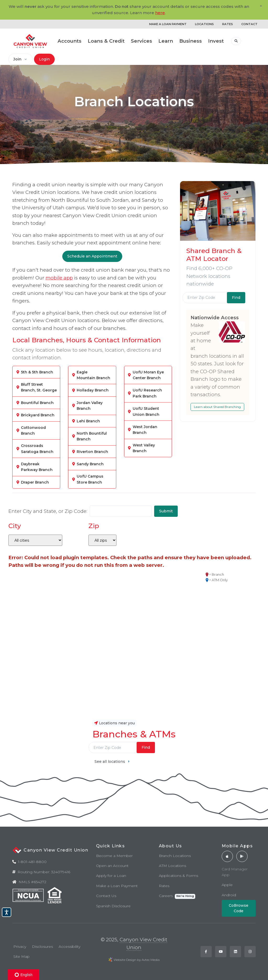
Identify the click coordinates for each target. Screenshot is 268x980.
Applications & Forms (178, 876)
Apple (227, 885)
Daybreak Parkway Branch (37, 467)
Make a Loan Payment (117, 886)
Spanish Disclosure (113, 906)
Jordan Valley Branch (90, 406)
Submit (166, 511)
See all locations (112, 761)
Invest (216, 41)
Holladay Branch (93, 390)
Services (141, 41)
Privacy (20, 947)
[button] (236, 41)
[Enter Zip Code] (205, 298)
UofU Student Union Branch (146, 411)
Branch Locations (175, 856)
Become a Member (114, 856)
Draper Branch (35, 482)
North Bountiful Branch (92, 436)
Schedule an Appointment (92, 256)
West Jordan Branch (145, 430)
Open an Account (112, 866)
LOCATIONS (204, 24)
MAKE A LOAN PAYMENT (168, 24)
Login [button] (44, 59)
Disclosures (42, 947)
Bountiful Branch (37, 403)
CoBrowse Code (239, 908)
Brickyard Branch (38, 415)
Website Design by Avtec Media (137, 960)
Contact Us (106, 896)
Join (17, 59)
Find (146, 747)
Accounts (69, 41)
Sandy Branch (90, 464)
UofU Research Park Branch (147, 393)
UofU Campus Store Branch (90, 479)
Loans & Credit (106, 41)
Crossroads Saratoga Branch (37, 449)
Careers (177, 896)
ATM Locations (172, 866)
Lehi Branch (88, 421)
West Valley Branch (144, 448)
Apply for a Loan (111, 876)
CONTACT (249, 24)
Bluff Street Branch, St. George (39, 387)
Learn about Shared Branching (217, 407)
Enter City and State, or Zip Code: (48, 511)
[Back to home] (30, 41)
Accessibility (69, 947)
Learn (166, 41)
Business (191, 41)
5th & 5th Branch (37, 372)
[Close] (261, 6)
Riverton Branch (92, 452)
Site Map (21, 956)
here (160, 13)
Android (229, 895)
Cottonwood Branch (33, 430)
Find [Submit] (236, 298)
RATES (228, 24)
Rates (164, 886)
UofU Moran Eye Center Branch (148, 375)
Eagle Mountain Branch (93, 375)
